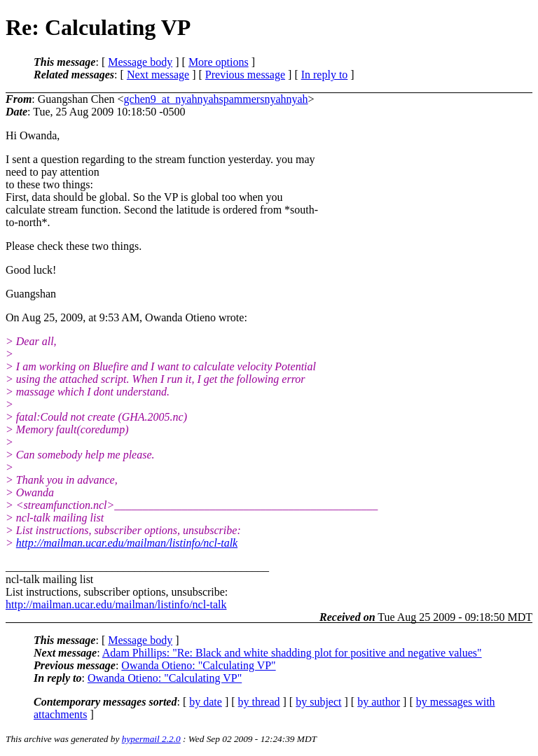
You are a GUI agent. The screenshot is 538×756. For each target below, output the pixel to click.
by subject (318, 702)
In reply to (325, 75)
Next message (158, 75)
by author (379, 702)
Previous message (245, 75)
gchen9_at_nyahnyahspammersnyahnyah (216, 99)
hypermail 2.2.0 (151, 739)
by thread (259, 702)
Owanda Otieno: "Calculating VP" (198, 665)
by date (206, 702)
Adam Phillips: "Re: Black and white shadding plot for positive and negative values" (292, 653)
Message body (140, 62)
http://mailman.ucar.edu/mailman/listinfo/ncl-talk (127, 543)
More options (219, 62)
